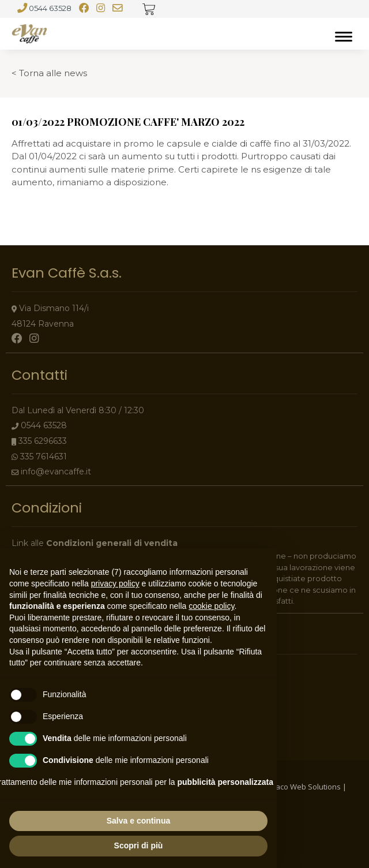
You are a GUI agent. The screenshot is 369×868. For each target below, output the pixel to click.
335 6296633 (43, 441)
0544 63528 (50, 8)
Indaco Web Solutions (303, 787)
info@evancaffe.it (56, 472)
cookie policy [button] (211, 606)
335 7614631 (44, 457)
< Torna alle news (49, 73)
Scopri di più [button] (139, 845)
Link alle (95, 543)
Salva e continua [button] (138, 821)
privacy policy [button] (115, 583)
